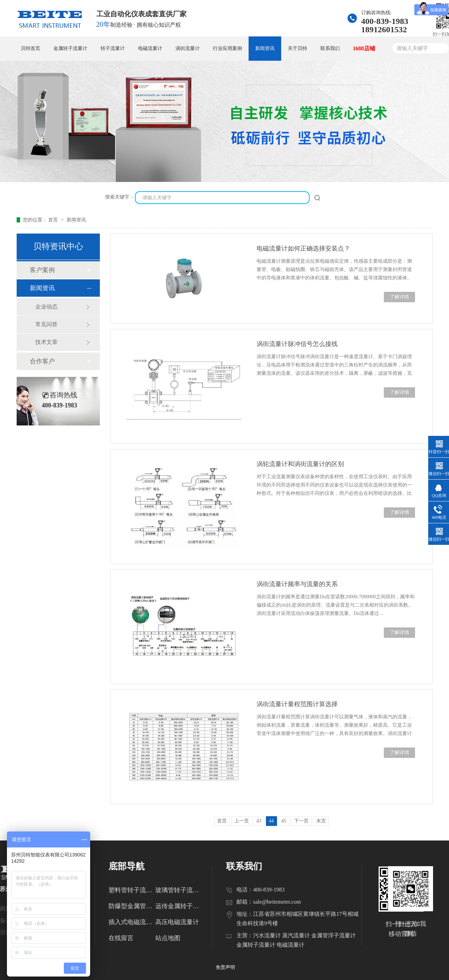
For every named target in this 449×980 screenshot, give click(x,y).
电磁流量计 (150, 48)
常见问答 (46, 324)
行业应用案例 (227, 48)
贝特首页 (31, 48)
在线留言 (121, 938)
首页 (54, 220)
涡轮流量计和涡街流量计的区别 (300, 464)
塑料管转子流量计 (132, 890)
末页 (321, 821)
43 (259, 821)
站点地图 (168, 938)
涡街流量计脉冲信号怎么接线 (297, 344)
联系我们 (330, 48)
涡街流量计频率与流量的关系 (297, 584)
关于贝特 (297, 48)
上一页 (242, 821)
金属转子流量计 (70, 48)
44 (271, 821)
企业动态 (46, 307)
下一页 (301, 821)
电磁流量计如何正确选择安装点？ (303, 248)
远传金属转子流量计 (179, 906)
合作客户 (42, 361)
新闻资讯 (265, 48)
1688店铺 (364, 48)
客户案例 (42, 270)
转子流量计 (113, 48)
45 (284, 821)
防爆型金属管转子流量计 (132, 906)
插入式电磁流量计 (132, 922)
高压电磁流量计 (177, 922)
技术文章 (46, 342)
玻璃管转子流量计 (179, 890)
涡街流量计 (188, 48)
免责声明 (225, 967)
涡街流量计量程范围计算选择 (297, 704)
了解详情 (399, 297)
